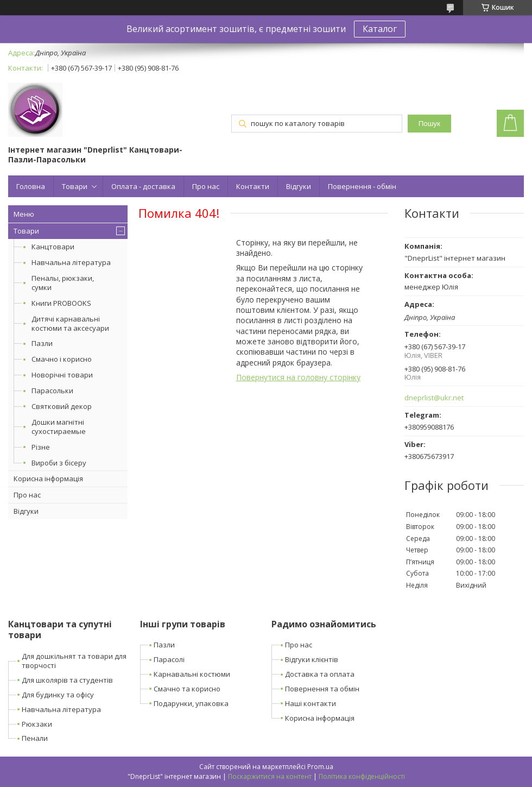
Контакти (253, 186)
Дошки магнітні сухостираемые (59, 427)
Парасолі (169, 659)
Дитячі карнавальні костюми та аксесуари (70, 323)
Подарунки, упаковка (191, 703)
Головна (31, 186)
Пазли (42, 343)
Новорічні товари (62, 375)
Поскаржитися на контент (270, 776)
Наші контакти (311, 703)
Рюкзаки (37, 724)
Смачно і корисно (62, 359)
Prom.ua (320, 767)
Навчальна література (71, 262)
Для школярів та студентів (67, 680)
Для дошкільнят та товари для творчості (74, 661)
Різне (41, 447)
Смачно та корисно (187, 689)
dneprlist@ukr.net (434, 398)
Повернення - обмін (362, 186)
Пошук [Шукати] (429, 124)
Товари (75, 186)
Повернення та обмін (322, 689)
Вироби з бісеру (59, 463)
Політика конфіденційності (362, 776)
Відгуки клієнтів (312, 659)
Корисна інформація (48, 479)
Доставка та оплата (320, 674)
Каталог (380, 29)
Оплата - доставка (143, 186)
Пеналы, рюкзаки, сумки (63, 283)
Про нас (206, 186)
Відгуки (299, 186)
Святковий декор (62, 406)
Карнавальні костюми (192, 674)
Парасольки (52, 391)
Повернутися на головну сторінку (298, 377)
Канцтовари (53, 247)
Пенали (35, 738)
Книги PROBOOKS (61, 303)
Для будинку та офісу (58, 695)
